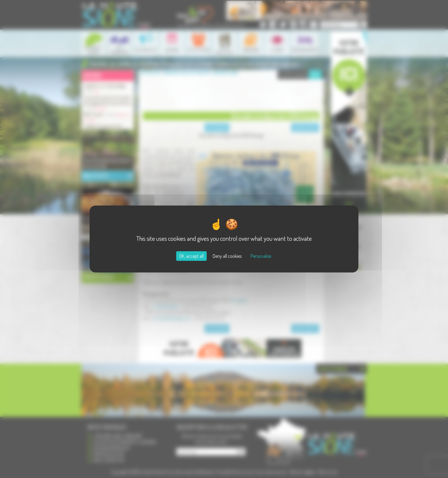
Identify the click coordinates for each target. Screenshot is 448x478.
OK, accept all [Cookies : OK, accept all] (191, 256)
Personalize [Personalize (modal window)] (261, 256)
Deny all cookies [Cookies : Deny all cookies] (227, 256)
